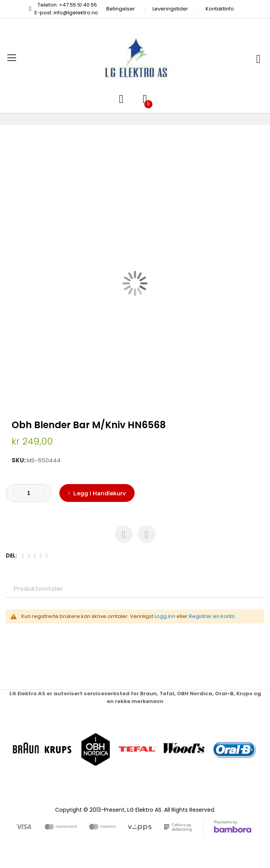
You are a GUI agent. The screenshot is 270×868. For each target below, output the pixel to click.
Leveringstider (170, 9)
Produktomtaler (38, 589)
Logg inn (165, 616)
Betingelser (121, 9)
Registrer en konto (212, 616)
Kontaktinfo (220, 9)
